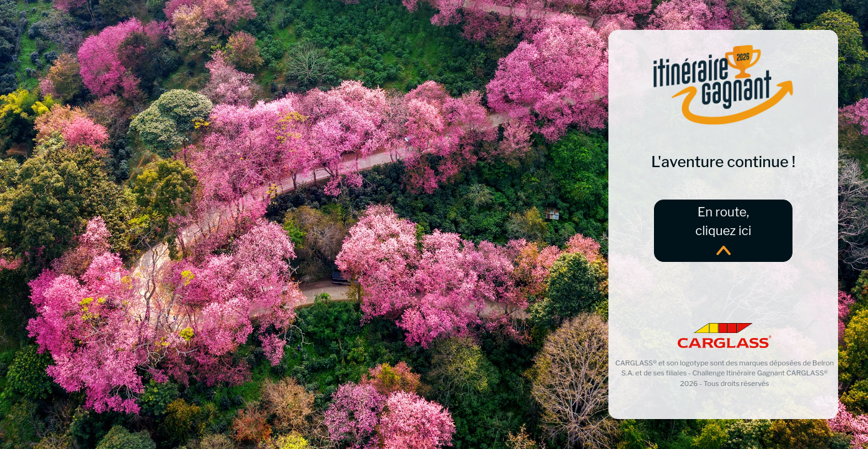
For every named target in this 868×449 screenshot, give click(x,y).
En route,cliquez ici (723, 230)
